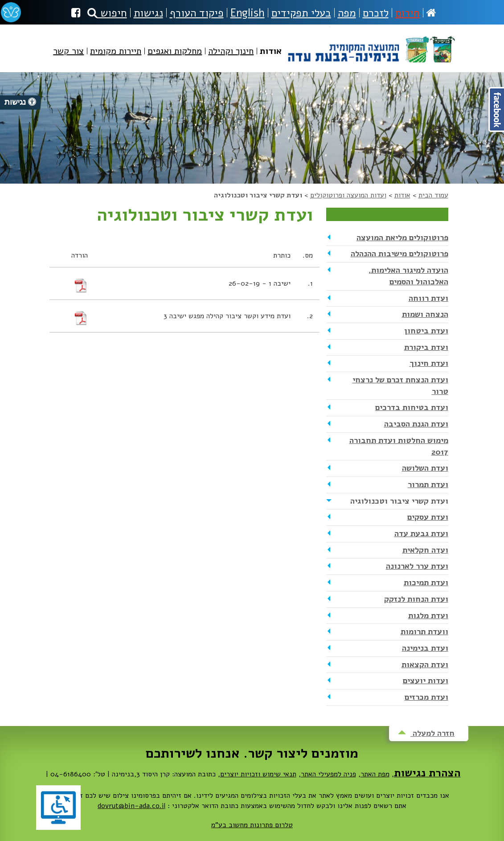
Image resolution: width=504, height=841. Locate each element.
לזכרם (376, 13)
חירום (408, 13)
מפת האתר (375, 774)
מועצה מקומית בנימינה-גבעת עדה (371, 44)
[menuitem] (271, 59)
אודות (402, 195)
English (248, 13)
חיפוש (107, 13)
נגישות (148, 13)
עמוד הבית (433, 195)
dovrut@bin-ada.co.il (131, 806)
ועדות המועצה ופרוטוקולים (348, 195)
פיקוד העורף (197, 13)
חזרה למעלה (426, 733)
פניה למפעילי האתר (328, 774)
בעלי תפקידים (301, 13)
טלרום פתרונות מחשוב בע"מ (252, 825)
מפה (347, 13)
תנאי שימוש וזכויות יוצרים (258, 774)
